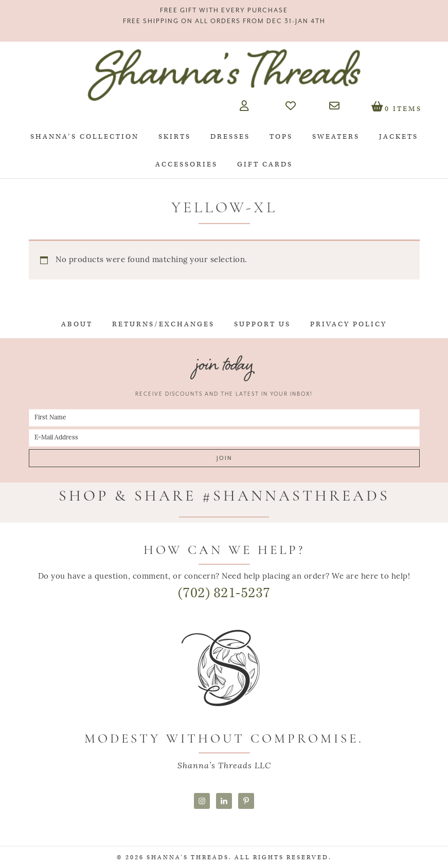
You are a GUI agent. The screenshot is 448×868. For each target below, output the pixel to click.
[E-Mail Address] (224, 438)
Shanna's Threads (224, 75)
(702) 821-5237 (224, 593)
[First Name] (224, 418)
